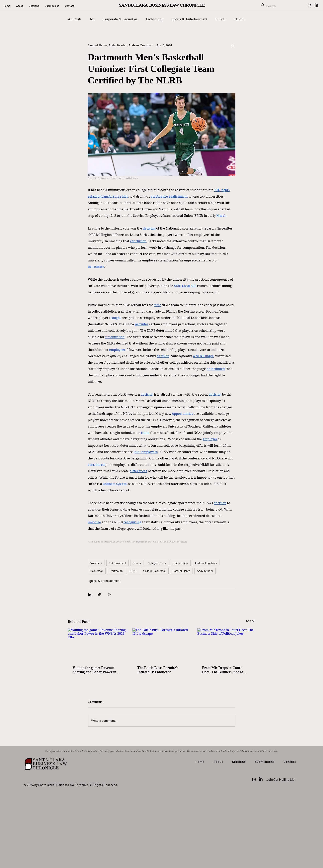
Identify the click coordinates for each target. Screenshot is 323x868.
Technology (154, 19)
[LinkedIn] (316, 5)
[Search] (281, 6)
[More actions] (233, 45)
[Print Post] (109, 594)
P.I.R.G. (239, 19)
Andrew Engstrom (206, 563)
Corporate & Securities (120, 19)
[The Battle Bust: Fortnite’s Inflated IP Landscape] (161, 645)
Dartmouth (116, 571)
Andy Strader (205, 571)
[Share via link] (99, 594)
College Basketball (155, 571)
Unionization (180, 563)
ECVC (220, 19)
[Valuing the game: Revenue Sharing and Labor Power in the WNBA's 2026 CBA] (97, 645)
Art (92, 19)
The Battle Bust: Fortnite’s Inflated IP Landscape (158, 670)
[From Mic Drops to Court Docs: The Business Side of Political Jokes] (226, 645)
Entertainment (118, 563)
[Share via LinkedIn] (90, 594)
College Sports (157, 563)
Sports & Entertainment (189, 19)
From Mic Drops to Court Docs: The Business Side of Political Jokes (223, 670)
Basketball (97, 571)
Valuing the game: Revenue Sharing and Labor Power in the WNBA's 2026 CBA (94, 670)
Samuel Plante (181, 571)
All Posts (75, 19)
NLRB (133, 571)
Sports (137, 563)
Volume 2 (96, 563)
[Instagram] (310, 5)
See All (251, 621)
